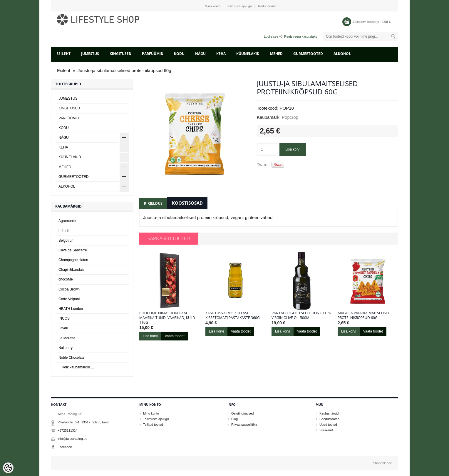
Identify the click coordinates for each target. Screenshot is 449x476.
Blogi (235, 419)
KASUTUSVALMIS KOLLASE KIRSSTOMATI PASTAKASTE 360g (233, 315)
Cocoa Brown (69, 289)
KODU (179, 54)
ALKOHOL (342, 54)
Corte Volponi (69, 299)
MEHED (276, 54)
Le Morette (67, 338)
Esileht (63, 54)
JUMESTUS (90, 54)
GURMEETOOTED (308, 54)
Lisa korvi (293, 149)
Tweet (263, 164)
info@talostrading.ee (72, 439)
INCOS (64, 318)
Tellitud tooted (267, 6)
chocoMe (66, 279)
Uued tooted (328, 425)
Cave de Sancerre (73, 250)
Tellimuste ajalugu (239, 6)
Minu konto (213, 6)
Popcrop (290, 117)
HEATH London (71, 309)
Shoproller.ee (382, 463)
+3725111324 (68, 430)
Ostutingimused (242, 413)
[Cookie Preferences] (8, 468)
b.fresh (64, 231)
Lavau (63, 328)
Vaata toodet (175, 336)
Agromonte (67, 221)
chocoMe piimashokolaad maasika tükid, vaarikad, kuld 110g (167, 318)
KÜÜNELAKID (248, 54)
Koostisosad (187, 203)
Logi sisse (271, 36)
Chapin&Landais (71, 270)
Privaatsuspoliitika (244, 425)
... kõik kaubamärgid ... (76, 367)
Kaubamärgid (329, 413)
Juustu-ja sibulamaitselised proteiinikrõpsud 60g (124, 70)
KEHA (221, 54)
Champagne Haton (73, 260)
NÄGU (200, 54)
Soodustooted (329, 419)
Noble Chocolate (72, 358)
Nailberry (66, 348)
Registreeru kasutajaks (301, 36)
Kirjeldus (153, 203)
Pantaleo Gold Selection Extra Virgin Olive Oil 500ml (301, 315)
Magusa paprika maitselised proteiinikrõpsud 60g (364, 315)
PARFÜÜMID (153, 54)
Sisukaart (326, 430)
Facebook (65, 447)
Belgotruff (66, 240)
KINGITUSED (120, 54)
